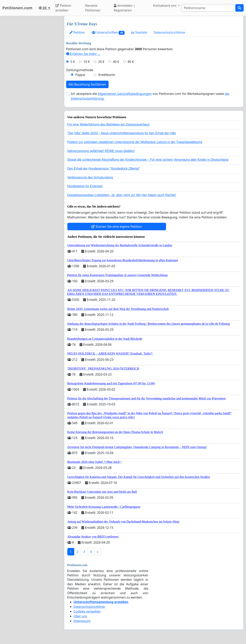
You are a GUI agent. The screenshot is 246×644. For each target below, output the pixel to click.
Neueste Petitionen (93, 8)
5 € (73, 62)
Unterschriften (108, 33)
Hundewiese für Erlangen (85, 186)
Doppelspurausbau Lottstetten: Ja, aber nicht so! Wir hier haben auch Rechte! (122, 195)
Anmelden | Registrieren (124, 8)
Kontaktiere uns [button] (165, 6)
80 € (131, 62)
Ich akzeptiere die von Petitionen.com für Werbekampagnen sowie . (150, 96)
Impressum (82, 621)
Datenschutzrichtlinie (169, 32)
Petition (77, 32)
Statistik (139, 32)
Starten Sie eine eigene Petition (117, 227)
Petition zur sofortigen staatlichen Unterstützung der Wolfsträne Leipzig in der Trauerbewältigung (135, 142)
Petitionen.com (17, 8)
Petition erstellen (63, 8)
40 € (116, 62)
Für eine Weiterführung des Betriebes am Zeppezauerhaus (108, 124)
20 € (101, 62)
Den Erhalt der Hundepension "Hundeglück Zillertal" (104, 169)
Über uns (80, 616)
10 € (87, 62)
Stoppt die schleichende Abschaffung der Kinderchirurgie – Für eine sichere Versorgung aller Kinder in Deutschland (148, 160)
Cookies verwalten (87, 611)
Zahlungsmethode (80, 70)
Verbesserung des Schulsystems (90, 177)
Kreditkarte (107, 75)
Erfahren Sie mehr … (83, 54)
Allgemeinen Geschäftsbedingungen (125, 94)
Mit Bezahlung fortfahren (87, 84)
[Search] (208, 8)
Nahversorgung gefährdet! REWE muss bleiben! (101, 151)
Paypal (80, 75)
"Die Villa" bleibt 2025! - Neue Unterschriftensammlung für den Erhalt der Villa (122, 133)
